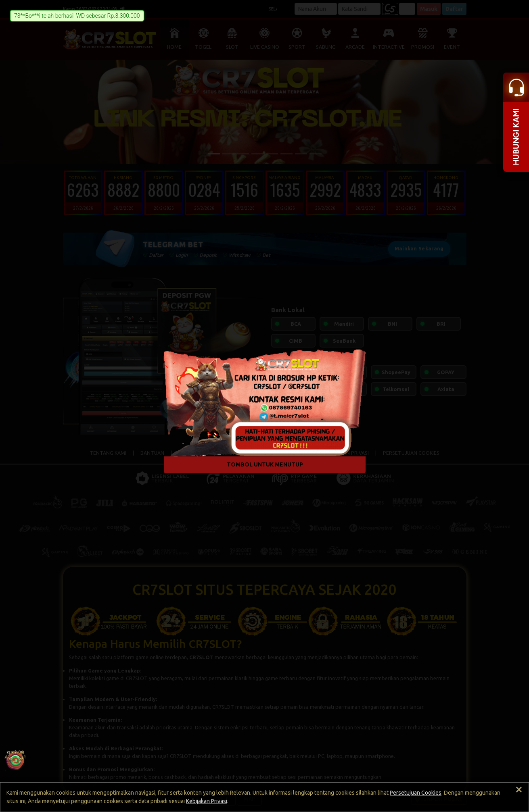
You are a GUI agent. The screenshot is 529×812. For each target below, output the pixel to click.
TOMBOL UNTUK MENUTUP (264, 464)
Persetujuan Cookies (416, 793)
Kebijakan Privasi (207, 801)
